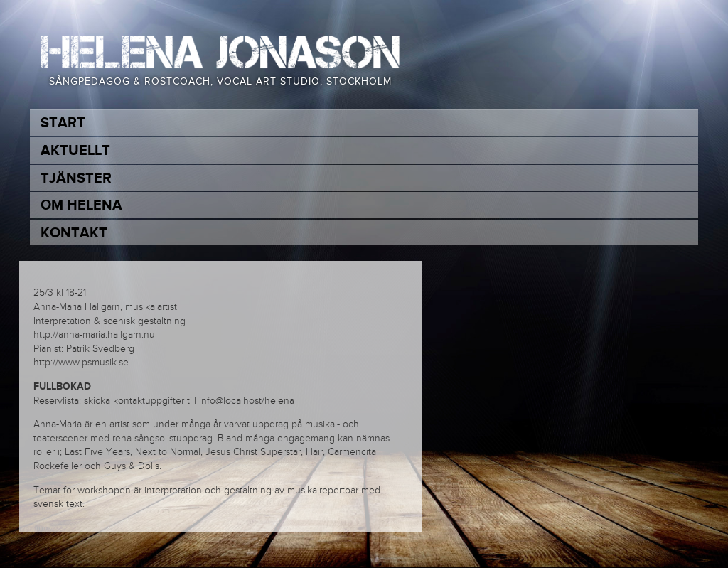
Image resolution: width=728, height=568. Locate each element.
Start (63, 123)
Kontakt (74, 233)
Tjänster (76, 178)
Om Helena (81, 205)
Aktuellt (75, 151)
